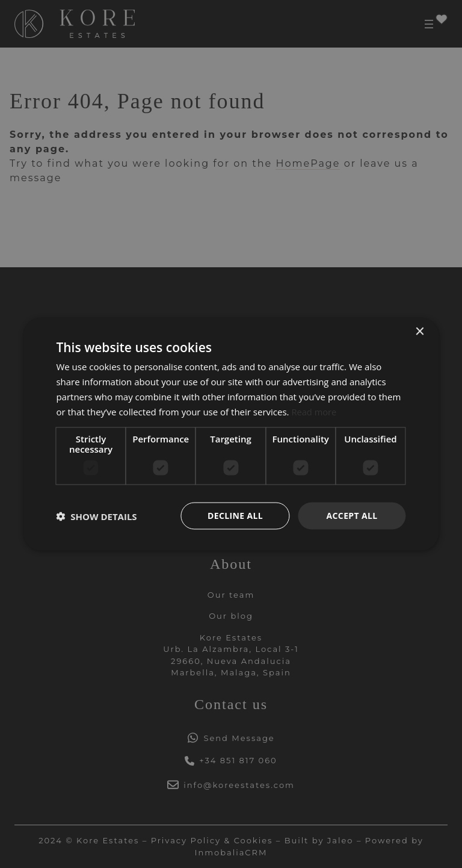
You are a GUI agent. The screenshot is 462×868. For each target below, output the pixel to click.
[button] (96, 516)
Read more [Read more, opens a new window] (314, 411)
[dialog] (231, 434)
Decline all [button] (235, 516)
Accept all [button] (352, 516)
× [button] (420, 331)
